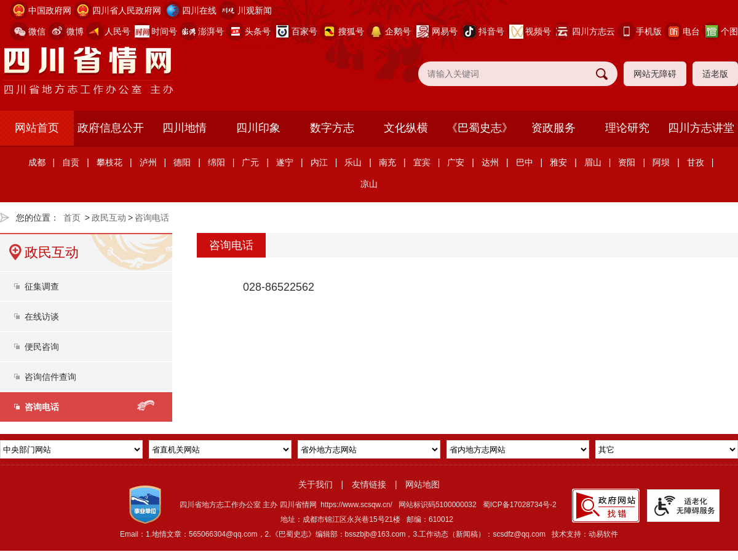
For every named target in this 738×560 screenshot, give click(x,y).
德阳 (182, 162)
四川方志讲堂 (701, 128)
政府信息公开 (111, 128)
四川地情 (184, 128)
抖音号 (491, 31)
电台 (691, 31)
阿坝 (661, 162)
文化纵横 (406, 128)
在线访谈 (42, 317)
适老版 (715, 74)
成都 (37, 162)
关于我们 (315, 484)
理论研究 (627, 128)
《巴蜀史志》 (480, 128)
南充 (387, 162)
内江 (319, 162)
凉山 (369, 184)
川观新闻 (255, 10)
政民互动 (109, 218)
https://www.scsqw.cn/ (356, 505)
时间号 (164, 31)
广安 (456, 162)
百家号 (304, 31)
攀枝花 (109, 162)
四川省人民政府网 (127, 10)
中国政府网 (50, 10)
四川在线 (199, 10)
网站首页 (37, 128)
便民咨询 (42, 347)
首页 (72, 218)
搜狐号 (351, 31)
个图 (729, 31)
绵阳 (216, 162)
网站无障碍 (655, 74)
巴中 (525, 162)
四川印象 (258, 128)
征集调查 (42, 286)
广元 (250, 162)
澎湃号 (211, 31)
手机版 (649, 31)
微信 (37, 31)
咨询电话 (152, 218)
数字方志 (332, 128)
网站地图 (423, 484)
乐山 (353, 162)
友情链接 (369, 484)
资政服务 (553, 128)
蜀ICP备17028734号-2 (520, 505)
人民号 (117, 31)
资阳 (627, 162)
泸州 (148, 162)
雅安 (558, 162)
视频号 (538, 31)
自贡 (71, 162)
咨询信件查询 (50, 377)
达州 (490, 162)
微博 (75, 31)
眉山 (593, 162)
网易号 (445, 31)
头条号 (258, 31)
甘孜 (696, 162)
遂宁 (285, 162)
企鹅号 (398, 31)
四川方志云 (593, 31)
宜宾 (422, 162)
